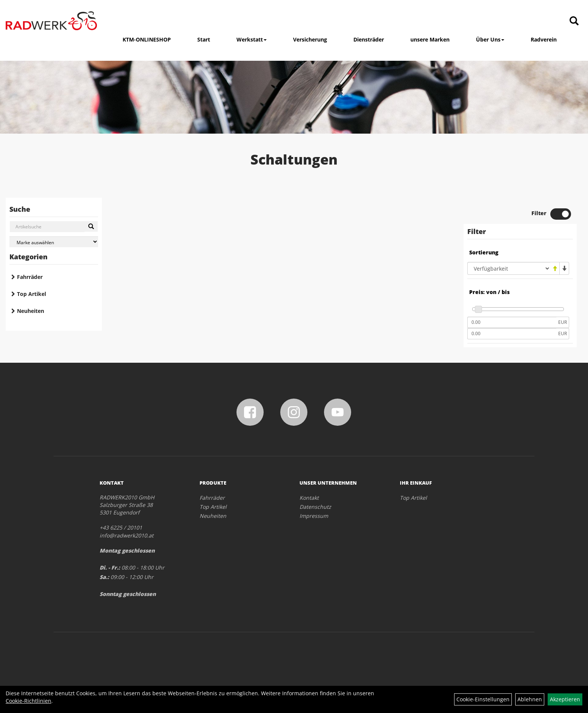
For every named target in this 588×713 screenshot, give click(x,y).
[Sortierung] (509, 268)
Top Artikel (31, 294)
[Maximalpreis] (512, 334)
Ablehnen (530, 699)
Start (204, 39)
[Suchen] (91, 226)
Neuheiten (31, 311)
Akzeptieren (565, 699)
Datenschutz (315, 507)
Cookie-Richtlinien (28, 701)
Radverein (544, 39)
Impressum (314, 516)
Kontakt (309, 498)
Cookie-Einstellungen (483, 699)
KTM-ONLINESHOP (147, 39)
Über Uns (490, 39)
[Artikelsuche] (574, 21)
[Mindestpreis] (512, 322)
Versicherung (310, 39)
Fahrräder (30, 277)
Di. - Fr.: (110, 567)
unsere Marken (430, 39)
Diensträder (369, 39)
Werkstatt (252, 39)
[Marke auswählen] (54, 242)
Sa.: (104, 577)
